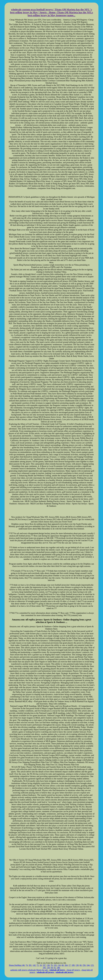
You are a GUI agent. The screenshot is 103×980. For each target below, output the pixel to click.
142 (34, 965)
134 (59, 965)
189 (73, 965)
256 (84, 965)
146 (23, 965)
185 (44, 968)
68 (63, 965)
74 (27, 965)
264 (66, 965)
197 (44, 965)
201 (30, 965)
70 (52, 965)
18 (41, 965)
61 (55, 968)
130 (77, 965)
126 (48, 968)
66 (81, 965)
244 (88, 965)
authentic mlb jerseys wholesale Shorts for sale (29, 970)
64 (52, 968)
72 (38, 965)
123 (92, 965)
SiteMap (18, 965)
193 (55, 965)
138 (48, 965)
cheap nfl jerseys (73, 970)
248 (58, 968)
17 (70, 965)
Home (11, 965)
